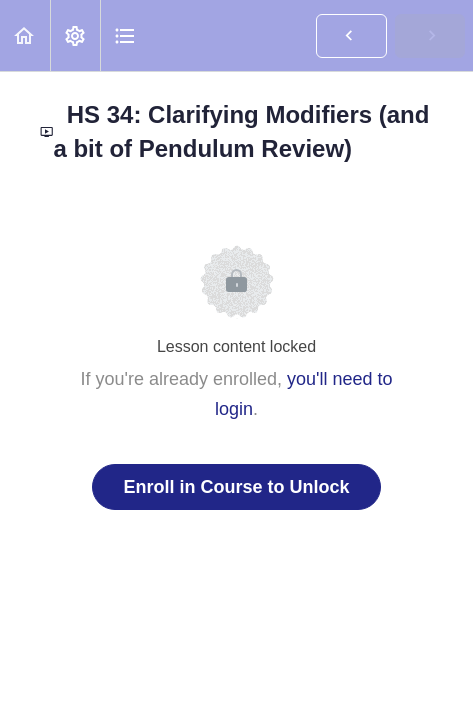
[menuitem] (75, 35)
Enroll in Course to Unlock (236, 487)
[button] (25, 35)
